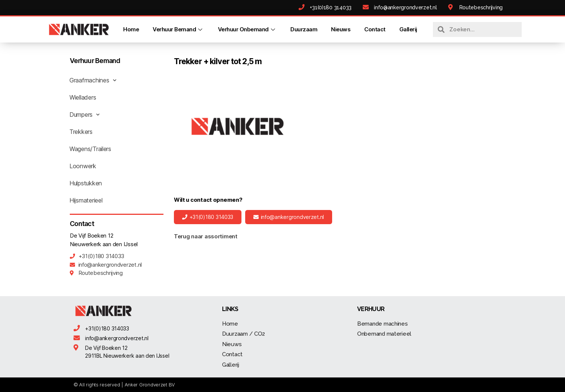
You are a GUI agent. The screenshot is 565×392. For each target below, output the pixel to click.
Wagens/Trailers (90, 149)
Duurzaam (304, 29)
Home (131, 29)
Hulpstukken (86, 183)
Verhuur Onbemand (247, 29)
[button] (208, 217)
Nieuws (341, 29)
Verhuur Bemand (178, 29)
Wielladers (83, 97)
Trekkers (81, 132)
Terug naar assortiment (206, 236)
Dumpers (85, 115)
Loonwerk (83, 166)
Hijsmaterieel (86, 200)
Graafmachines (93, 80)
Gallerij (408, 29)
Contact (375, 29)
